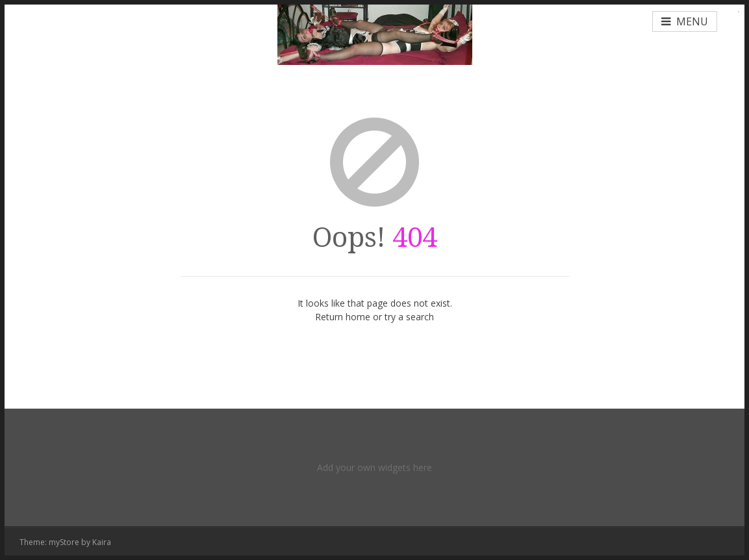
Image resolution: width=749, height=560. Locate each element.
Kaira (102, 542)
